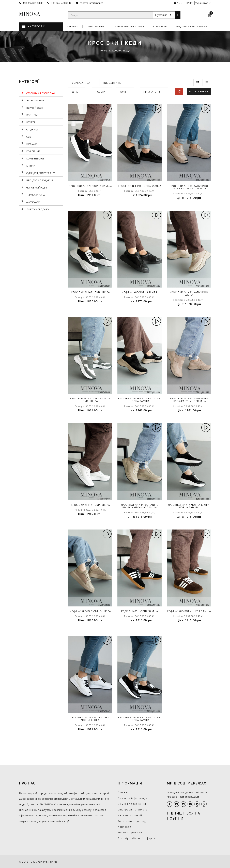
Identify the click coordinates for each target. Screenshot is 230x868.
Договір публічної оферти (137, 838)
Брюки (27, 165)
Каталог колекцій (130, 815)
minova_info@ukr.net (91, 3)
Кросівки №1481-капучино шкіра (189, 293)
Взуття (27, 122)
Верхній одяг (31, 107)
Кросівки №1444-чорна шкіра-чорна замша (189, 506)
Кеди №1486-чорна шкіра (140, 292)
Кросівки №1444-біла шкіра (90, 505)
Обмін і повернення (132, 804)
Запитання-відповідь (133, 821)
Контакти (160, 26)
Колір (125, 92)
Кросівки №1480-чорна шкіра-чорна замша (140, 400)
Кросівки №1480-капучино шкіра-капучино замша (189, 400)
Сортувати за (83, 83)
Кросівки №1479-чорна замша (90, 186)
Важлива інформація (133, 798)
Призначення (154, 92)
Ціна (77, 92)
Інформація (96, 26)
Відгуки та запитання (192, 26)
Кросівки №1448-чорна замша (140, 186)
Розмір (102, 92)
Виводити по (114, 83)
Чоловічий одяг (33, 187)
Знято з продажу (34, 209)
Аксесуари (30, 202)
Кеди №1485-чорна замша (140, 611)
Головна (72, 26)
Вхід (178, 3)
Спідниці (28, 129)
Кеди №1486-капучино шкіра (90, 611)
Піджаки (28, 144)
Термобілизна (32, 194)
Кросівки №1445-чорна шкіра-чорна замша (140, 719)
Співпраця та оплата (129, 26)
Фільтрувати (199, 91)
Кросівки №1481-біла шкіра (90, 292)
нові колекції (32, 100)
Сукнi (26, 136)
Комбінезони (31, 158)
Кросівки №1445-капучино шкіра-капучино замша (189, 187)
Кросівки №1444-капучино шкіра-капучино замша (140, 506)
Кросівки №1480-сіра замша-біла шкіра (90, 400)
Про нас (123, 792)
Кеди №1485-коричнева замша (189, 611)
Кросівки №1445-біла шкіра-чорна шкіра (90, 719)
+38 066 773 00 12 (61, 3)
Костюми (29, 115)
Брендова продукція (36, 180)
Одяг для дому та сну (37, 173)
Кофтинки (29, 151)
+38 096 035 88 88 (33, 3)
